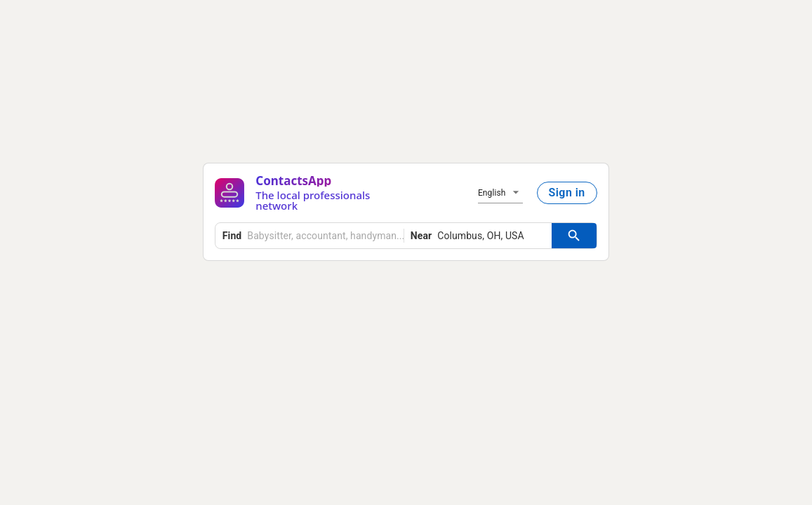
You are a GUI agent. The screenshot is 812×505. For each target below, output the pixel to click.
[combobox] (313, 236)
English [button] (492, 193)
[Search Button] (574, 236)
